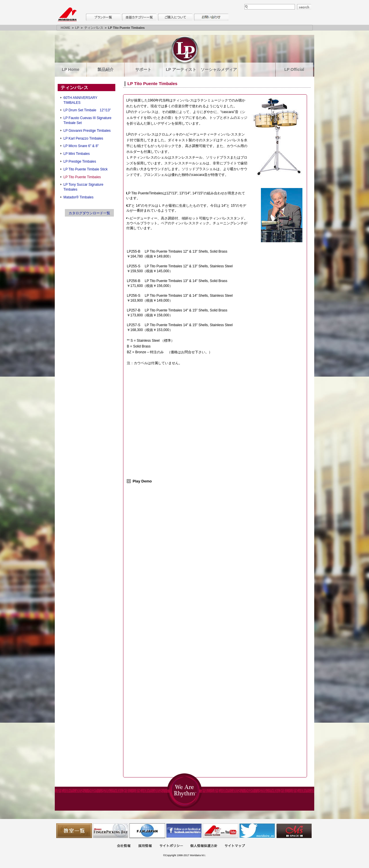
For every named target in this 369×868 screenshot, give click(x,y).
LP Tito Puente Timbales (82, 177)
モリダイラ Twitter (257, 831)
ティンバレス (94, 28)
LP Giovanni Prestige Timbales (87, 131)
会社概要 (124, 846)
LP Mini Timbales (77, 154)
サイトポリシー (171, 846)
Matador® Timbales (78, 197)
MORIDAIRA (67, 14)
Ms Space (294, 831)
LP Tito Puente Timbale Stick (85, 169)
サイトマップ (235, 846)
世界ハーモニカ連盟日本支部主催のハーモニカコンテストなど (147, 831)
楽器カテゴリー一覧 (139, 17)
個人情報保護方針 (204, 846)
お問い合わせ (211, 17)
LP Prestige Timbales (80, 161)
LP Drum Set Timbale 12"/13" (87, 110)
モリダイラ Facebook (184, 831)
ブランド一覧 (103, 17)
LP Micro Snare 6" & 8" (81, 146)
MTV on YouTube (221, 831)
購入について (175, 17)
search (304, 7)
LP (77, 28)
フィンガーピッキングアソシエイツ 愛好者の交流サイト (111, 831)
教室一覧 (74, 831)
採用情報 (145, 846)
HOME (66, 28)
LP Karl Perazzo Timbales (83, 138)
